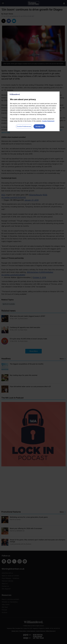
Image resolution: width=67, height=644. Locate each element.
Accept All (39, 126)
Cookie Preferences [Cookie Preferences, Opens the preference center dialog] (24, 126)
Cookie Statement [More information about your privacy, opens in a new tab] (48, 121)
